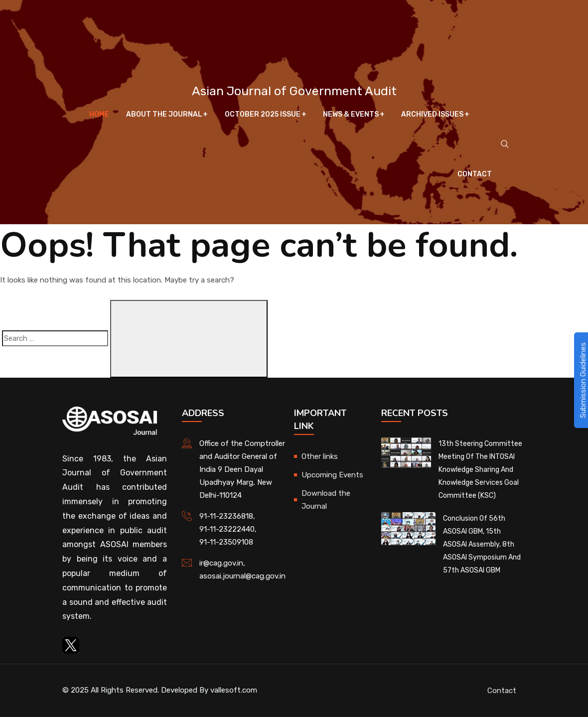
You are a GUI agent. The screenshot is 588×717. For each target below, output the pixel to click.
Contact (475, 174)
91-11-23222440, (228, 529)
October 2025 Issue (263, 114)
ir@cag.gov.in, (222, 563)
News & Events (351, 114)
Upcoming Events (332, 475)
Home (100, 114)
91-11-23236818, (227, 516)
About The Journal (164, 114)
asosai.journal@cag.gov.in (242, 576)
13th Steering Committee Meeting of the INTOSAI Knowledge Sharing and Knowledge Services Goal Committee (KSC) (480, 470)
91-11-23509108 (226, 542)
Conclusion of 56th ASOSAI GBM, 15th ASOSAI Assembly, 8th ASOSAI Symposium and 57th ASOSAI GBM (482, 544)
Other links (320, 456)
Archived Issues (432, 114)
